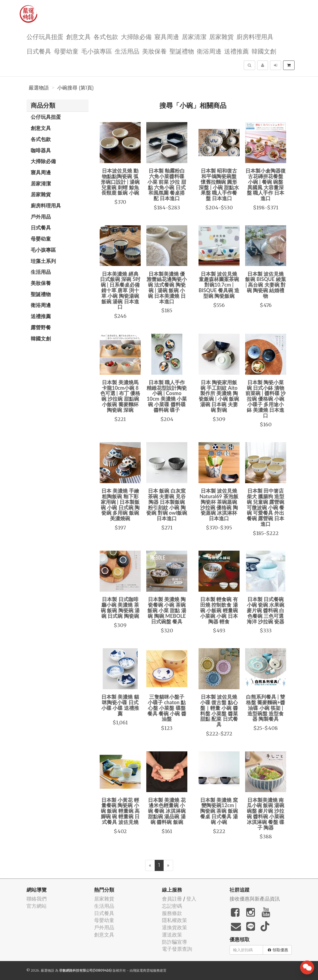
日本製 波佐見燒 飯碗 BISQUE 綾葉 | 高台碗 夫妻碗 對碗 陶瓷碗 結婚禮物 (266, 285)
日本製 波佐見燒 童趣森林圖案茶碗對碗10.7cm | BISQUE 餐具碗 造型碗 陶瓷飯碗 (219, 285)
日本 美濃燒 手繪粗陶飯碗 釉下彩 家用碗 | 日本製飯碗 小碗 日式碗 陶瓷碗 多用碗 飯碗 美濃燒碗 (120, 504)
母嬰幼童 (66, 51)
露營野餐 (41, 327)
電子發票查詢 (177, 949)
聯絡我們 (37, 899)
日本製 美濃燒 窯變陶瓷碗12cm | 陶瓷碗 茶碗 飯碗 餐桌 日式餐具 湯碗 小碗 (219, 811)
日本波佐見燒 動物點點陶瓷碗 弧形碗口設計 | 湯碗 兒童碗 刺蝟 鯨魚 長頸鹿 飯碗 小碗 (120, 182)
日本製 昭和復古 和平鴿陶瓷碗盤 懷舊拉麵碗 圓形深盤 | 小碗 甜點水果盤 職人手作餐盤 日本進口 (219, 184)
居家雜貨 (221, 36)
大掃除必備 (136, 36)
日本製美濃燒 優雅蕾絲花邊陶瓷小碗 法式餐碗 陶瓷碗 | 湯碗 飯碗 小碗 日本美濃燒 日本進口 (167, 288)
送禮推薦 (236, 51)
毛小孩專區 (97, 51)
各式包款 (106, 36)
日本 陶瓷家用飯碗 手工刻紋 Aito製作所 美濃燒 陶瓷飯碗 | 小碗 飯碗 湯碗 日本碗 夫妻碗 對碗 (219, 396)
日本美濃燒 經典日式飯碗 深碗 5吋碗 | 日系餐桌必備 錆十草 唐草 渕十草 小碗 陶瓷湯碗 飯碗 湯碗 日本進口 (120, 290)
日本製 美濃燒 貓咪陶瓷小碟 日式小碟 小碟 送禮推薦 (120, 705)
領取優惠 (278, 950)
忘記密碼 (172, 906)
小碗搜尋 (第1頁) (76, 88)
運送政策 (172, 935)
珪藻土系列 (43, 261)
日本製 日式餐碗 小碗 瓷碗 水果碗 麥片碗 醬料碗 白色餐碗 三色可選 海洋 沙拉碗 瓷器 (266, 610)
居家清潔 (194, 36)
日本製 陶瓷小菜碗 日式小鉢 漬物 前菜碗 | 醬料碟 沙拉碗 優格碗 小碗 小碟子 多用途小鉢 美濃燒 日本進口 (266, 399)
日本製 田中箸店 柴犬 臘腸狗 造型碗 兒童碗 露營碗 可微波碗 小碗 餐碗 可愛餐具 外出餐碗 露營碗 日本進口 (266, 507)
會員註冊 (172, 899)
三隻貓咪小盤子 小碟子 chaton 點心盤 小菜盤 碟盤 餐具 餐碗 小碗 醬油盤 (167, 708)
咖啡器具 (41, 150)
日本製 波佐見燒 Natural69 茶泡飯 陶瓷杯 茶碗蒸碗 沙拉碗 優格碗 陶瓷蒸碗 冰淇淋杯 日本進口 (219, 504)
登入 (191, 899)
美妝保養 (154, 51)
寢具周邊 (167, 36)
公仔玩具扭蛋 (45, 36)
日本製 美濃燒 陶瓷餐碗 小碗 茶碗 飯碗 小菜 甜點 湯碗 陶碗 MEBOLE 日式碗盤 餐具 (167, 610)
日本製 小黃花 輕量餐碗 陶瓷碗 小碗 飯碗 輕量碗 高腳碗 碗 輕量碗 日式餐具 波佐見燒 (120, 811)
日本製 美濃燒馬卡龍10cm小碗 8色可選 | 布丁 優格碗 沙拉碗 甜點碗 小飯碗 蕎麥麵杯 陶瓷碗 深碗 (120, 396)
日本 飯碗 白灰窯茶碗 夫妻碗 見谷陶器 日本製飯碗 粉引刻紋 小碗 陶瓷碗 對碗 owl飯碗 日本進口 (167, 504)
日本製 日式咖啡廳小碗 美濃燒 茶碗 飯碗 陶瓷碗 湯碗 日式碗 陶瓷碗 (120, 607)
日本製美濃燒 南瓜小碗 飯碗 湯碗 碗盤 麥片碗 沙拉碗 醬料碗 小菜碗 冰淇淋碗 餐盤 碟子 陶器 (266, 814)
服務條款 (172, 913)
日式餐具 (39, 51)
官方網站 (37, 906)
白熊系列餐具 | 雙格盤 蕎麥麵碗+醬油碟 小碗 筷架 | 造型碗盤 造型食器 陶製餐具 (266, 708)
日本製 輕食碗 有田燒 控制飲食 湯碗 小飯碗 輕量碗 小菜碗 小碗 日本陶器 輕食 (219, 610)
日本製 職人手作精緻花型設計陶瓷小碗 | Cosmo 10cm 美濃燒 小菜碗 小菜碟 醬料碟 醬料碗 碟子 (167, 396)
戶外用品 (41, 217)
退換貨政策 (174, 927)
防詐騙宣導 (174, 942)
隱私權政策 (174, 920)
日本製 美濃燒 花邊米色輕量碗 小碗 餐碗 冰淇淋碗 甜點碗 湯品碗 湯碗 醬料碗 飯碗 (167, 811)
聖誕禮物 (182, 51)
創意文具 (78, 36)
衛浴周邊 (209, 51)
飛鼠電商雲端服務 (146, 970)
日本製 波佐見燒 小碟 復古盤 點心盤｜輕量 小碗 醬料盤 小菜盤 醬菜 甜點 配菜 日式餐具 (219, 711)
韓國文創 (264, 51)
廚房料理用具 (255, 36)
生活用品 (127, 51)
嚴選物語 (39, 88)
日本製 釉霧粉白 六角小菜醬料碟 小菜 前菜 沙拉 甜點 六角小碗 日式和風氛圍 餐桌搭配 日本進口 (167, 184)
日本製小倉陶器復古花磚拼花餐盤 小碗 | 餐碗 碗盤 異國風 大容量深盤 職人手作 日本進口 (266, 184)
